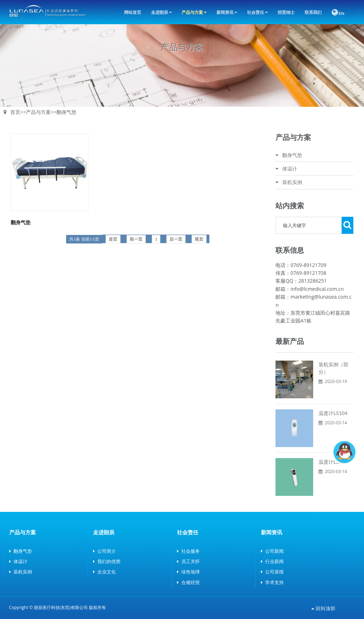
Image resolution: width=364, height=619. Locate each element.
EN (338, 12)
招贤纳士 (286, 12)
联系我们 (313, 12)
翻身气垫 (66, 112)
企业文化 (105, 572)
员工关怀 (188, 561)
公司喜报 (272, 572)
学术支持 (272, 582)
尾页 (199, 239)
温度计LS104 (333, 413)
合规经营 (188, 582)
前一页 (136, 239)
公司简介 (105, 551)
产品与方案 (194, 12)
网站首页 (133, 12)
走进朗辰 (161, 12)
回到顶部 (323, 608)
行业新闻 (272, 561)
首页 (15, 112)
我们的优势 (107, 561)
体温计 (290, 169)
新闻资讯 (227, 12)
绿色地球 (188, 572)
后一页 (176, 239)
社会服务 (188, 551)
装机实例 (292, 182)
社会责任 (257, 12)
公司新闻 (272, 551)
